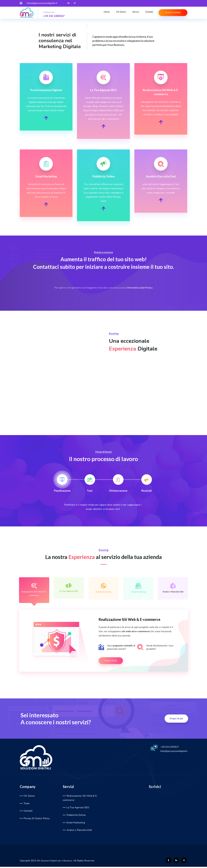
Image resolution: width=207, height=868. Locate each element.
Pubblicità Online (104, 588)
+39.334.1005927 (167, 748)
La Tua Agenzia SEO (69, 588)
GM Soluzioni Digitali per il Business (55, 862)
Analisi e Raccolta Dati (173, 588)
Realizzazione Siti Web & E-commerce (34, 590)
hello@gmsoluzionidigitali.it (172, 752)
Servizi (135, 13)
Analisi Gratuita (172, 12)
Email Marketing (138, 588)
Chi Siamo (122, 13)
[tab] (62, 484)
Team (27, 804)
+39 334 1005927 (54, 16)
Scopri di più (111, 662)
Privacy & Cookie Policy (37, 820)
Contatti (148, 13)
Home (108, 13)
